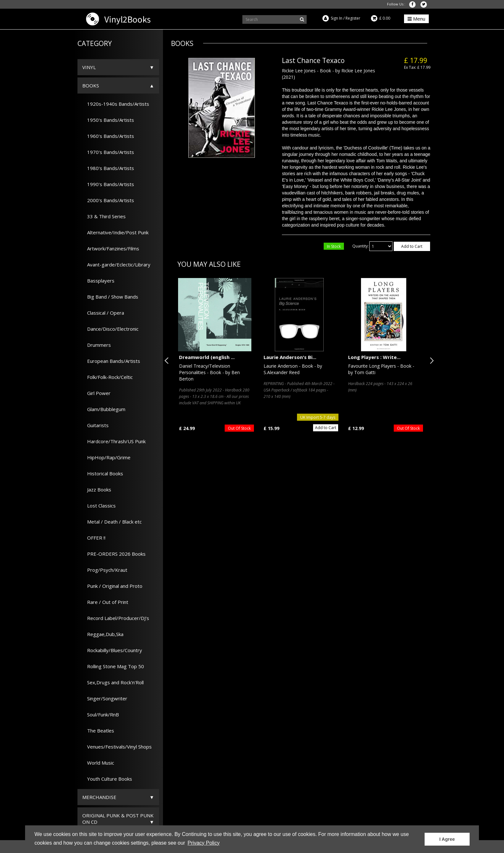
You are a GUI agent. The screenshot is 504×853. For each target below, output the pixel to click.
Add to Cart (412, 246)
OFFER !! (94, 538)
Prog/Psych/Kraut (105, 570)
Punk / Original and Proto (112, 586)
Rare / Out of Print (105, 602)
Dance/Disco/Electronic (110, 329)
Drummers (97, 345)
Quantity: (360, 246)
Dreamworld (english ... (207, 357)
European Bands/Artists (111, 361)
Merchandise (99, 797)
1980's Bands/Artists (108, 168)
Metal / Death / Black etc (112, 522)
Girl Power (96, 393)
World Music (98, 763)
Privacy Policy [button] (204, 843)
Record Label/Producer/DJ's (116, 618)
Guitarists (95, 425)
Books (91, 85)
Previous (168, 361)
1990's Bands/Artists (108, 184)
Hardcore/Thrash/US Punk (114, 441)
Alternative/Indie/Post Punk (115, 232)
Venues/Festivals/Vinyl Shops (117, 747)
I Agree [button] (447, 839)
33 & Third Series (104, 216)
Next (430, 361)
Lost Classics (99, 506)
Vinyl (89, 67)
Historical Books (103, 473)
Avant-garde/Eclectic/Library (116, 265)
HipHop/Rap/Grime (106, 457)
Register (353, 18)
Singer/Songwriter (105, 698)
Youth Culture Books (107, 779)
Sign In (337, 18)
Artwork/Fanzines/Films (111, 248)
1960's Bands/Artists (108, 136)
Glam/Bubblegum (104, 409)
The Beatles (98, 731)
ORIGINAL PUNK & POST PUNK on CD (118, 819)
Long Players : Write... (374, 357)
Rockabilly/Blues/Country (112, 650)
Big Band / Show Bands (110, 297)
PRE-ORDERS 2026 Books (114, 554)
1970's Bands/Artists (108, 152)
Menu (416, 19)
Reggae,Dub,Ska (103, 634)
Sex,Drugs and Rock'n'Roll (113, 682)
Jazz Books (97, 489)
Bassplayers (98, 281)
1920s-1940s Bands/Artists (116, 104)
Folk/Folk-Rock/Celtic (108, 377)
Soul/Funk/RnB (101, 714)
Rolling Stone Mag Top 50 (113, 666)
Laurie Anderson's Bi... (290, 357)
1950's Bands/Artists (108, 120)
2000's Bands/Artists (108, 200)
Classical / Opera (103, 313)
